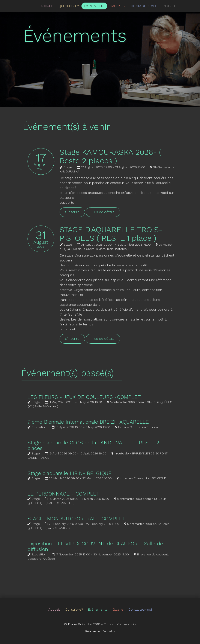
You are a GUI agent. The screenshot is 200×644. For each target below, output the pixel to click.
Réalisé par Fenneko (100, 631)
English (168, 6)
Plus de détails (108, 212)
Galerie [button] (118, 6)
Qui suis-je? (69, 6)
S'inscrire (78, 212)
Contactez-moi (144, 6)
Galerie (118, 610)
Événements (94, 6)
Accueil (47, 6)
